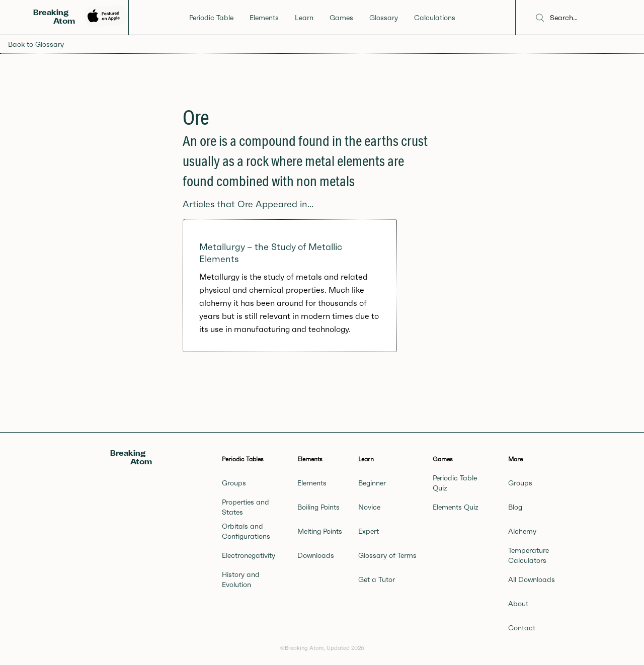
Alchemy (522, 531)
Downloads (316, 555)
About (518, 604)
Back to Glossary (36, 44)
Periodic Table (211, 18)
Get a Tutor (377, 579)
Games (341, 18)
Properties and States (246, 507)
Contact (522, 628)
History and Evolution (241, 579)
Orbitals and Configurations (246, 531)
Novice (369, 507)
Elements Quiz (456, 507)
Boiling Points (318, 507)
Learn (304, 18)
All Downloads (532, 579)
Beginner (372, 483)
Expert (369, 531)
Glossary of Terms (387, 555)
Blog (515, 507)
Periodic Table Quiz (455, 483)
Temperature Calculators (529, 555)
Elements (264, 18)
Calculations (435, 18)
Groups (234, 483)
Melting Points (320, 531)
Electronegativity (249, 555)
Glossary (384, 18)
